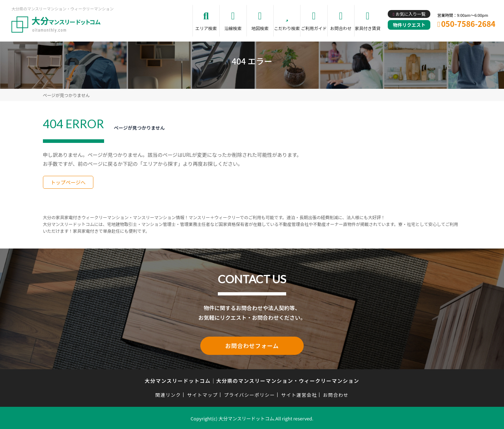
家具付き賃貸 (368, 28)
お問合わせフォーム (252, 345)
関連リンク (168, 394)
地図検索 (260, 28)
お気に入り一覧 (411, 14)
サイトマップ (202, 394)
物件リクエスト (409, 25)
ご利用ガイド (314, 28)
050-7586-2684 (468, 24)
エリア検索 (206, 28)
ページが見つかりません (66, 95)
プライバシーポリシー (249, 394)
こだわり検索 (287, 28)
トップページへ (68, 182)
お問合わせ (341, 28)
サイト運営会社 (299, 394)
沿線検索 (233, 28)
